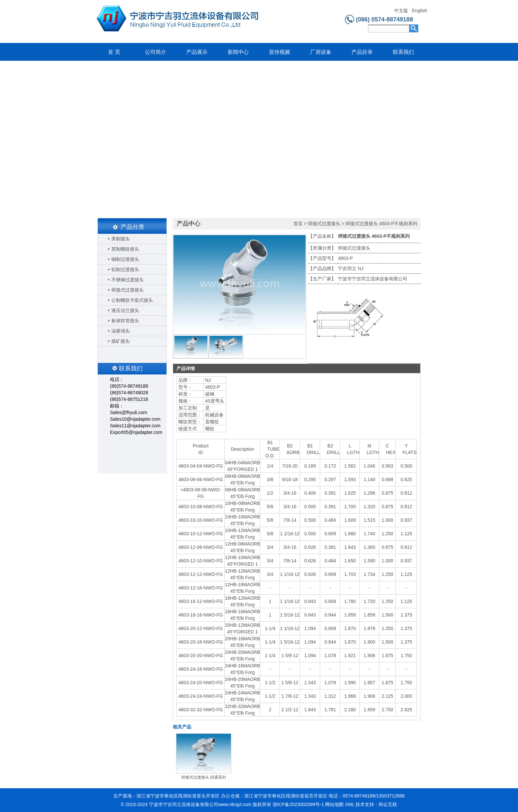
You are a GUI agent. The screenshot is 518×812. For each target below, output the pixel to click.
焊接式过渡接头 (128, 290)
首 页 (114, 52)
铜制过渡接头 (125, 259)
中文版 (401, 11)
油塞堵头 (121, 331)
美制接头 (121, 239)
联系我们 (403, 52)
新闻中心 (238, 52)
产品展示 (197, 52)
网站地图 (334, 804)
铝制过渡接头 (125, 269)
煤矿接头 (121, 341)
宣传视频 (279, 52)
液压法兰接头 (125, 310)
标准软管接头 (125, 321)
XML (350, 804)
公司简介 (156, 52)
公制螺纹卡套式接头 (132, 300)
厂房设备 (321, 52)
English (419, 11)
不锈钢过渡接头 (128, 280)
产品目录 (362, 52)
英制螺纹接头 (125, 249)
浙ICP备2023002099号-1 (298, 804)
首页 (298, 224)
